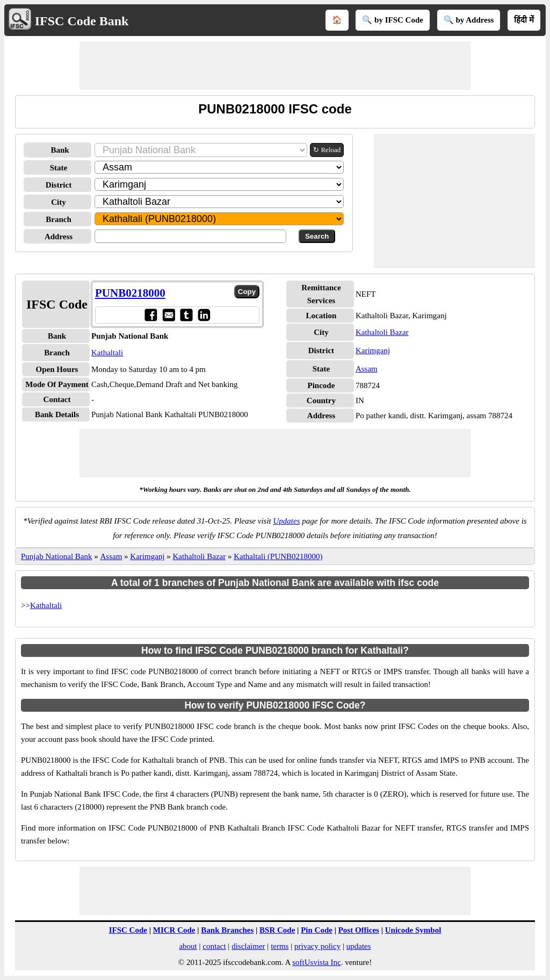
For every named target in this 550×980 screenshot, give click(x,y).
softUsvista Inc (316, 962)
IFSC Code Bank (82, 21)
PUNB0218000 (130, 293)
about (188, 946)
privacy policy (317, 946)
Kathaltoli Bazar (382, 332)
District (59, 185)
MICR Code (174, 930)
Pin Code (317, 930)
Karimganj (373, 350)
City (59, 202)
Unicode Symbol (413, 930)
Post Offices (359, 930)
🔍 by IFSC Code (393, 20)
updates (359, 946)
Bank (60, 150)
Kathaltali (107, 353)
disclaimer (248, 946)
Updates (287, 521)
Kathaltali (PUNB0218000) (278, 556)
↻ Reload (327, 150)
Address (59, 237)
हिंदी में (524, 20)
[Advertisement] (275, 66)
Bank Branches (227, 930)
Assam (367, 369)
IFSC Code (128, 930)
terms (280, 946)
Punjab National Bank (56, 556)
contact (214, 946)
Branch (59, 219)
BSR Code (277, 930)
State (59, 168)
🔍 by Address (469, 20)
